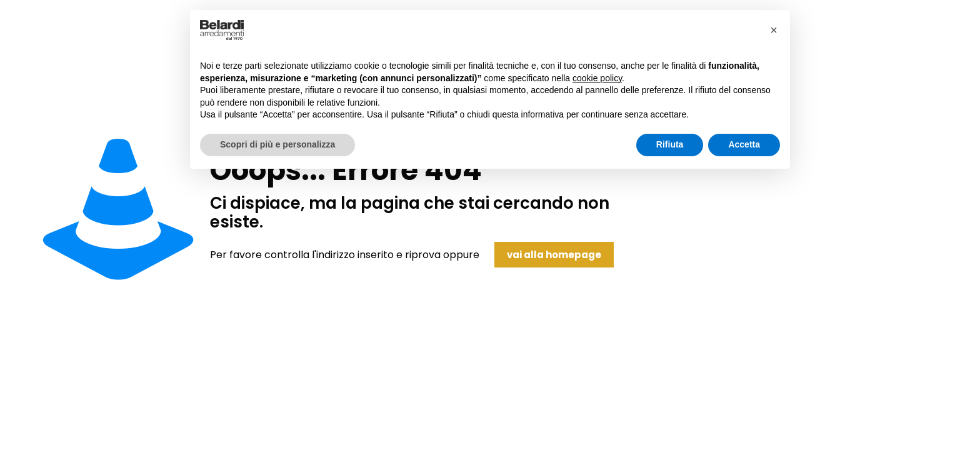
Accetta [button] (744, 144)
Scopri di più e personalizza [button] (277, 144)
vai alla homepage (554, 255)
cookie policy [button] (597, 78)
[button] (774, 30)
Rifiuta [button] (670, 144)
